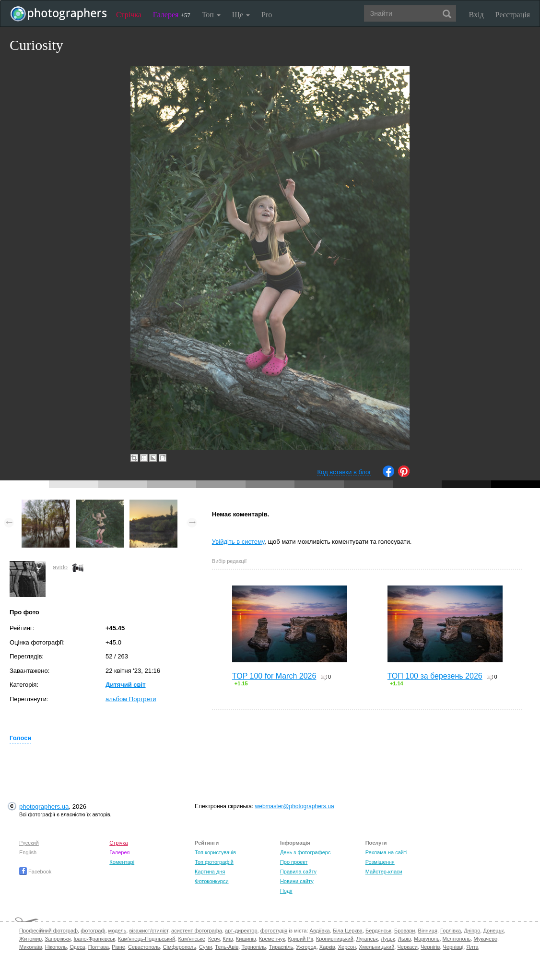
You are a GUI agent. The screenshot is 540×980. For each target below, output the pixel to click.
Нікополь (56, 947)
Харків (327, 947)
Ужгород (306, 947)
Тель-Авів (227, 947)
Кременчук (272, 939)
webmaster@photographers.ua (295, 806)
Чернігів (430, 947)
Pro (267, 15)
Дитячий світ (126, 685)
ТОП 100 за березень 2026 (435, 676)
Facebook (35, 872)
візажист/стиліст (148, 931)
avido (60, 567)
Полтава (99, 947)
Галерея (172, 15)
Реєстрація (513, 15)
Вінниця (428, 931)
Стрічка (129, 15)
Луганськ (367, 939)
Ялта (472, 947)
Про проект (294, 862)
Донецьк (493, 931)
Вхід (476, 15)
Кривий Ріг (300, 939)
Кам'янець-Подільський (147, 939)
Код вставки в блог (344, 472)
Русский (29, 843)
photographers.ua (44, 807)
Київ (228, 939)
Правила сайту (298, 872)
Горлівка (451, 931)
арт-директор (241, 931)
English (28, 852)
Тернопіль (253, 947)
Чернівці (453, 947)
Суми (205, 947)
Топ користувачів (215, 852)
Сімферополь (180, 947)
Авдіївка (320, 931)
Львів (405, 939)
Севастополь (144, 947)
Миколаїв (31, 947)
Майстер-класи (384, 872)
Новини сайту (297, 881)
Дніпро (472, 931)
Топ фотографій (214, 862)
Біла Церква (348, 931)
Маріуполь (427, 939)
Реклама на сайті (387, 852)
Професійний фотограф (48, 931)
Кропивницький (335, 939)
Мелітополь (457, 939)
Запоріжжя (58, 939)
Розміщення (380, 862)
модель (117, 931)
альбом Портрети (131, 699)
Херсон (347, 947)
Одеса (77, 947)
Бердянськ (378, 931)
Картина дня (210, 872)
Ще (241, 15)
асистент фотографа (197, 931)
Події (286, 891)
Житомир (30, 939)
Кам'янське (192, 939)
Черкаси (407, 947)
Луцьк (388, 939)
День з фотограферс (305, 852)
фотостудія (274, 931)
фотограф (93, 931)
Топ (211, 15)
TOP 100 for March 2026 (274, 676)
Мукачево (486, 939)
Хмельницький (376, 947)
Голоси (20, 738)
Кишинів (246, 939)
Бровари (405, 931)
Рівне (118, 947)
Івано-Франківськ (94, 939)
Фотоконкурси (211, 881)
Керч (214, 939)
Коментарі (122, 862)
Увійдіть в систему (238, 542)
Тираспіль (281, 947)
